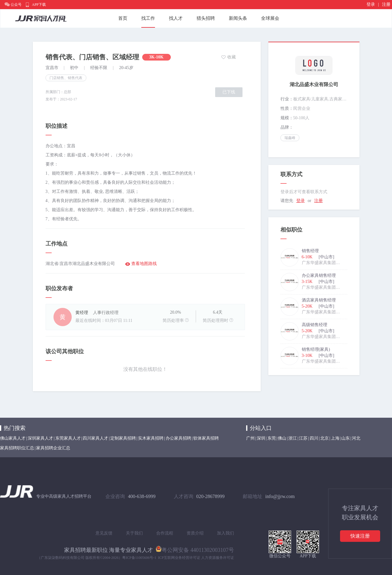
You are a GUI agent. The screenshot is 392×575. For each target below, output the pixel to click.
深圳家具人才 (40, 438)
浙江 (293, 438)
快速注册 (360, 536)
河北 (356, 438)
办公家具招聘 (178, 438)
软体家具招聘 (206, 438)
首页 (123, 18)
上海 (335, 438)
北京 (325, 438)
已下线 (229, 92)
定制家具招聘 (123, 438)
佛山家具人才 (13, 438)
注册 (386, 4)
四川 (314, 438)
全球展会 (270, 18)
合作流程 (165, 533)
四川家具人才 (95, 438)
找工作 (148, 18)
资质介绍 (195, 533)
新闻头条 (238, 18)
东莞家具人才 (68, 438)
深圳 (261, 438)
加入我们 (225, 533)
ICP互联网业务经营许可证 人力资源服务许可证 (196, 558)
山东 (346, 438)
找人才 (176, 18)
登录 (371, 4)
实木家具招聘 (151, 438)
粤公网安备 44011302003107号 (195, 549)
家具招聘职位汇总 (17, 448)
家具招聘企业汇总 (53, 448)
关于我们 (134, 533)
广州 (250, 438)
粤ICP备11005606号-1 (139, 558)
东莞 (272, 438)
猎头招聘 (206, 18)
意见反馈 (104, 533)
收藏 (232, 57)
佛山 (282, 438)
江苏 (303, 438)
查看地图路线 (144, 264)
